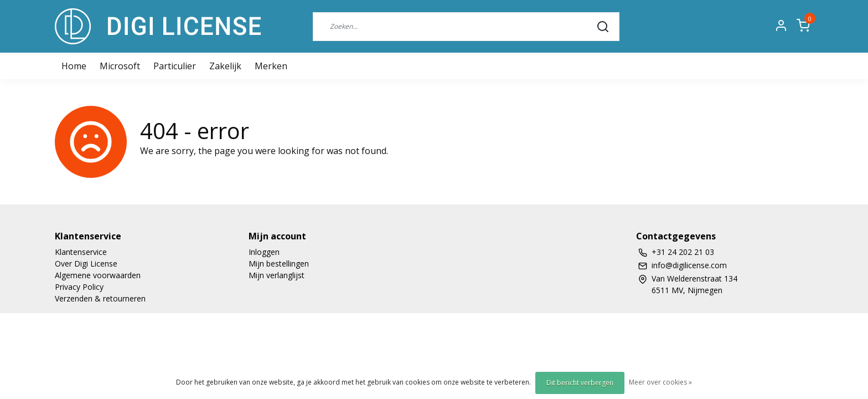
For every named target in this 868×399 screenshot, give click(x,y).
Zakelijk (225, 66)
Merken (271, 66)
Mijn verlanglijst (277, 275)
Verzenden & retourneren (100, 298)
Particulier (175, 66)
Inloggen (264, 252)
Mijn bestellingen (279, 264)
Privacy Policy (79, 287)
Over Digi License (86, 264)
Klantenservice (81, 252)
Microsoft (120, 66)
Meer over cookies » (660, 382)
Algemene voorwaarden (98, 275)
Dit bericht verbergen (580, 383)
